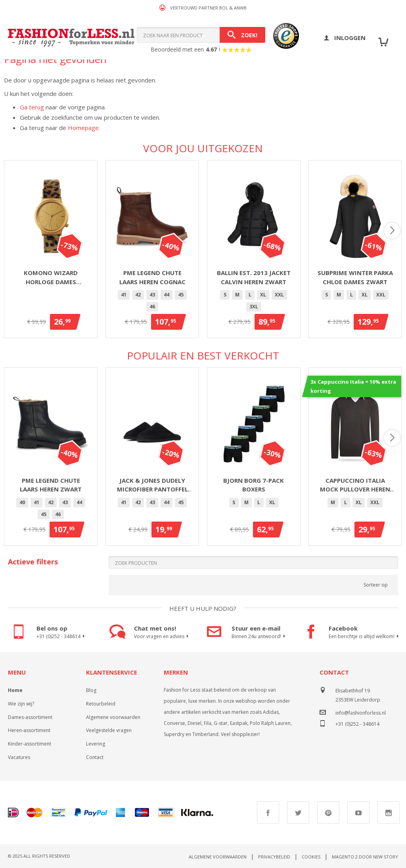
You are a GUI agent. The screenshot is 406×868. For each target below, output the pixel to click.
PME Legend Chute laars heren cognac (152, 277)
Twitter (298, 813)
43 (152, 295)
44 (167, 295)
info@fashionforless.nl (361, 713)
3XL (254, 307)
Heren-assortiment (29, 730)
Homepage (83, 128)
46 (152, 307)
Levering (96, 744)
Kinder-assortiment (30, 744)
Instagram (389, 813)
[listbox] (152, 302)
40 (22, 502)
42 (138, 295)
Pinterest (328, 813)
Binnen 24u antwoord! (259, 637)
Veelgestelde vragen (109, 730)
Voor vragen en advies (162, 637)
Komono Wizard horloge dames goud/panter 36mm (51, 277)
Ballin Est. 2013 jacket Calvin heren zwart (254, 277)
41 (124, 295)
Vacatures (19, 757)
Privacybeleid (274, 857)
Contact (95, 757)
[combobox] (201, 35)
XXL (279, 295)
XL (263, 295)
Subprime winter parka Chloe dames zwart (355, 277)
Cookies (311, 857)
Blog (91, 690)
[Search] (242, 35)
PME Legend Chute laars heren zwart (51, 485)
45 (181, 295)
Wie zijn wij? (21, 704)
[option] (124, 295)
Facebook (268, 813)
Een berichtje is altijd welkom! (363, 637)
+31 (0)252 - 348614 (62, 637)
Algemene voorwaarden (113, 717)
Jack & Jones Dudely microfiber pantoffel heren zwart (152, 485)
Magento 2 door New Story (365, 857)
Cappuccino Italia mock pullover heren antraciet (355, 485)
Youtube (358, 813)
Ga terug (32, 107)
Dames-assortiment (30, 717)
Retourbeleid (101, 704)
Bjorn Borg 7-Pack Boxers (254, 485)
